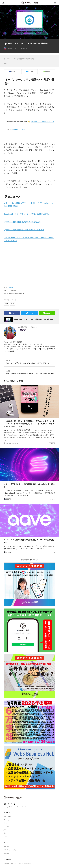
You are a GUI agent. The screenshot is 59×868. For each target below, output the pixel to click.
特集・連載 (7, 816)
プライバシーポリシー (11, 850)
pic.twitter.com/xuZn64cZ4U (42, 122)
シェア (13, 72)
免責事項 (6, 853)
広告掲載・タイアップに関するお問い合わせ (18, 863)
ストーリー (7, 820)
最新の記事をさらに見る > (30, 560)
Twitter (11, 287)
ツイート (31, 72)
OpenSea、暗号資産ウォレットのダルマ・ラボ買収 (24, 230)
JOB (5, 830)
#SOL (6, 304)
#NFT (13, 304)
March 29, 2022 (19, 129)
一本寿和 (22, 330)
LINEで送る (48, 72)
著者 (5, 833)
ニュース (16, 48)
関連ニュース (8, 63)
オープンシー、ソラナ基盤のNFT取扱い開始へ (19, 59)
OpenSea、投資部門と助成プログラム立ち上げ (22, 222)
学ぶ (5, 823)
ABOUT (6, 836)
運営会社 (6, 847)
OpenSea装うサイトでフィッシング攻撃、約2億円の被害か (27, 214)
